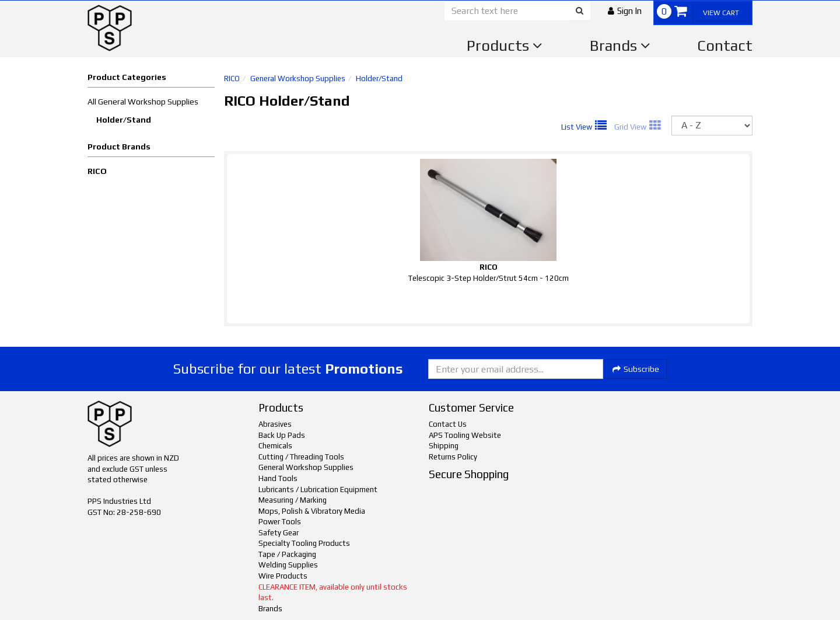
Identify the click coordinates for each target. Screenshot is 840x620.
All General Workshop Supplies (143, 102)
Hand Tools (278, 478)
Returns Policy (453, 457)
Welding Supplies (288, 565)
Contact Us (448, 424)
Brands (620, 46)
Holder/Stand (124, 120)
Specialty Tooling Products (304, 543)
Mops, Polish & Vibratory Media (312, 511)
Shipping (444, 446)
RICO (97, 171)
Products (505, 46)
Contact (725, 46)
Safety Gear (279, 533)
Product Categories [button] (127, 77)
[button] (625, 11)
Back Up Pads (282, 435)
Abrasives (275, 424)
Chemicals (275, 446)
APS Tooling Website (465, 435)
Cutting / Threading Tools (301, 457)
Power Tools (280, 522)
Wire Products (283, 576)
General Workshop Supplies (298, 79)
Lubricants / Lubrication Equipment (318, 490)
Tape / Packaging (287, 554)
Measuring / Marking (293, 500)
